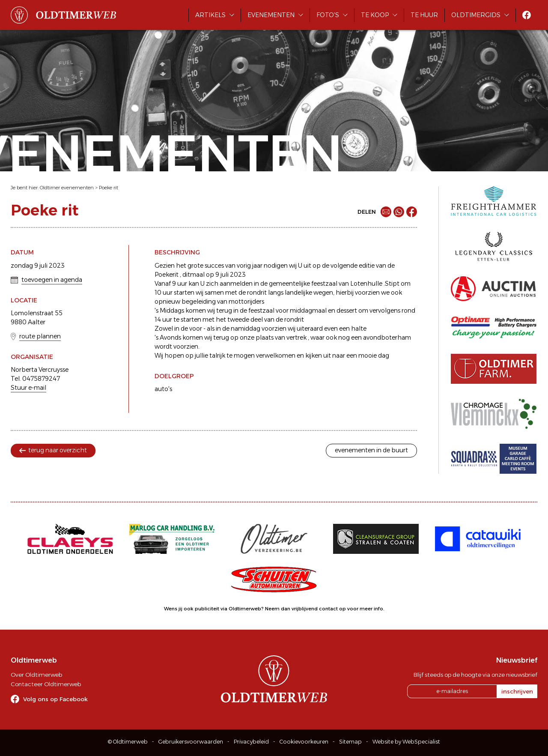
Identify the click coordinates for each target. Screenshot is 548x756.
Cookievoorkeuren (304, 742)
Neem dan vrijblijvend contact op (305, 609)
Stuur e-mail (28, 388)
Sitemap (350, 742)
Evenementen (271, 15)
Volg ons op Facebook (55, 699)
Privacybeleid (251, 742)
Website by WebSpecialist (406, 742)
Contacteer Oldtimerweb (46, 684)
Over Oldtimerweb (36, 675)
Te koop (375, 15)
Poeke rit (109, 188)
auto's (163, 389)
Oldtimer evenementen (67, 188)
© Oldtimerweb (128, 742)
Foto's (328, 15)
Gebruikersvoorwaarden (191, 742)
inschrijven (517, 691)
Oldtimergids (476, 15)
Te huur (424, 15)
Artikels (210, 15)
